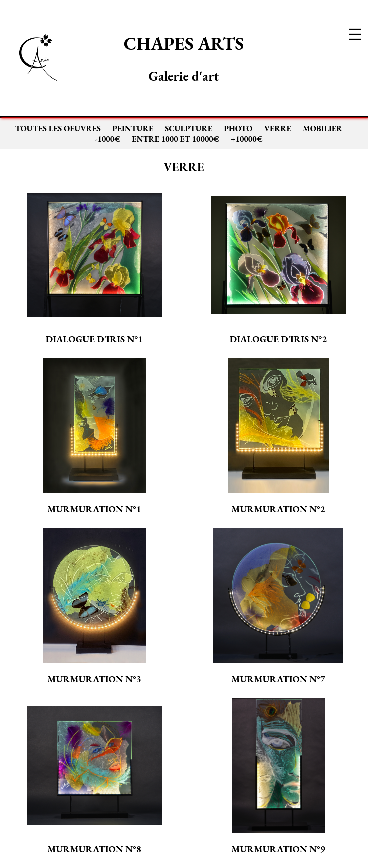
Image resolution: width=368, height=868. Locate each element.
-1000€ (108, 139)
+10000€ (247, 139)
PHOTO (238, 129)
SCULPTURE (189, 129)
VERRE (278, 129)
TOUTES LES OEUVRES (58, 129)
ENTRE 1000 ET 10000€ (175, 139)
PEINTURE (133, 129)
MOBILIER (323, 129)
